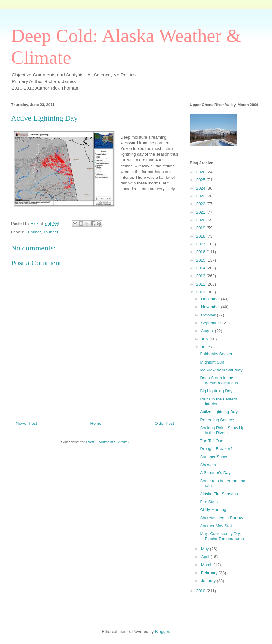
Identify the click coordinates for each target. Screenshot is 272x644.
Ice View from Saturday (221, 370)
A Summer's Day (215, 473)
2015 (201, 260)
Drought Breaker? (216, 449)
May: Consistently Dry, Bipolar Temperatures (222, 536)
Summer (33, 232)
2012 (201, 284)
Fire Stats (209, 502)
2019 (201, 228)
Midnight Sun (212, 362)
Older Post (164, 423)
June (206, 347)
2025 (201, 180)
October (209, 315)
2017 (201, 244)
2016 (201, 252)
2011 (201, 292)
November (211, 307)
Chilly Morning (213, 510)
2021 (201, 212)
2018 (201, 236)
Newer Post (26, 423)
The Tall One (211, 441)
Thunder (51, 232)
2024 (201, 188)
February (210, 573)
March (207, 565)
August (208, 331)
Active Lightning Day (219, 412)
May (206, 549)
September (212, 323)
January (209, 581)
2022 (201, 204)
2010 (201, 591)
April (206, 557)
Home (96, 423)
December (211, 299)
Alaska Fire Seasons (219, 494)
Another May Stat (216, 526)
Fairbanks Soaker (216, 354)
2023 (201, 196)
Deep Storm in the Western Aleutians (219, 380)
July (205, 339)
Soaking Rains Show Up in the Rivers (222, 430)
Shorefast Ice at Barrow (221, 518)
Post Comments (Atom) (107, 442)
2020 (201, 220)
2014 (201, 268)
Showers (208, 465)
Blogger (162, 632)
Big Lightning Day (216, 391)
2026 (201, 172)
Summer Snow (213, 457)
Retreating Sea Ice (217, 420)
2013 (201, 276)
